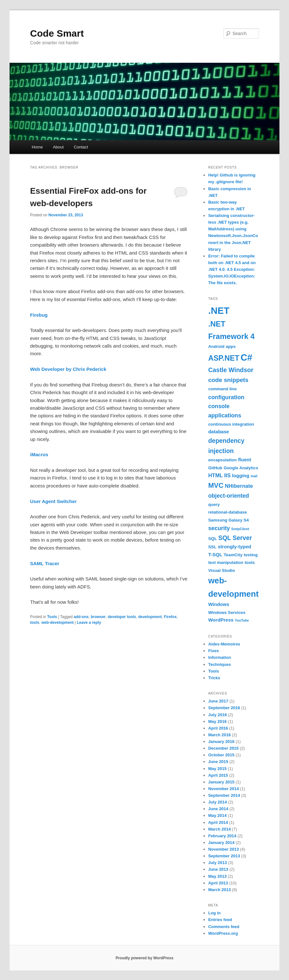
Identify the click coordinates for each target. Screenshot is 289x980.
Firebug (39, 315)
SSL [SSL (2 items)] (212, 547)
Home (37, 147)
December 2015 (223, 748)
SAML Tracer (44, 563)
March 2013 (220, 890)
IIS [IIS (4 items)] (227, 476)
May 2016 (218, 721)
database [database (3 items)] (219, 432)
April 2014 (218, 822)
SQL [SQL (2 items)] (213, 539)
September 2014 (224, 795)
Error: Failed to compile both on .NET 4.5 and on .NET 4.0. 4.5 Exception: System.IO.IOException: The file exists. (232, 270)
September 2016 (224, 708)
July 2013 (218, 863)
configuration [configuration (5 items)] (226, 397)
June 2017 (218, 701)
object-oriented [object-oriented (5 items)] (229, 496)
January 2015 (221, 782)
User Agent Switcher (53, 501)
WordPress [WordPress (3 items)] (221, 620)
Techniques (220, 664)
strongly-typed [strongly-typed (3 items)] (235, 547)
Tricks (214, 678)
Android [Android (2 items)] (216, 346)
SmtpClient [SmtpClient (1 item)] (240, 529)
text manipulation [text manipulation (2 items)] (226, 562)
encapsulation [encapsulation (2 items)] (222, 460)
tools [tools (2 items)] (250, 562)
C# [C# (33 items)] (246, 357)
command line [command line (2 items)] (222, 389)
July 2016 (218, 715)
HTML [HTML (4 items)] (216, 476)
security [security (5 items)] (219, 528)
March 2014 (220, 829)
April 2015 (218, 775)
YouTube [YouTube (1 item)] (242, 620)
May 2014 (218, 815)
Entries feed (220, 920)
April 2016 (218, 728)
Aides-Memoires (224, 644)
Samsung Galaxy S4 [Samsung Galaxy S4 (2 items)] (229, 520)
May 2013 (218, 876)
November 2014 (224, 789)
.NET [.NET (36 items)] (219, 310)
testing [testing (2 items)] (251, 555)
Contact (81, 147)
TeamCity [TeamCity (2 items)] (233, 555)
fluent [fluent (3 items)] (245, 460)
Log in (215, 913)
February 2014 (222, 836)
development (150, 617)
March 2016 (220, 735)
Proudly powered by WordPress (144, 958)
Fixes (214, 651)
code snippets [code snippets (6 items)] (228, 380)
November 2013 (224, 849)
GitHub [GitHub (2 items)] (215, 468)
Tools (52, 617)
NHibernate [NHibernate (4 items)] (239, 486)
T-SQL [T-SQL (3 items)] (215, 555)
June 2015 (218, 762)
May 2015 (218, 769)
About (58, 147)
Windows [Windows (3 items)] (219, 604)
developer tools (122, 617)
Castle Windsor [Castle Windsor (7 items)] (231, 370)
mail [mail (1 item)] (254, 476)
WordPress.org (223, 933)
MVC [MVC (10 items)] (216, 486)
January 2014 (221, 843)
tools (35, 623)
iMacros (39, 454)
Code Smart (57, 33)
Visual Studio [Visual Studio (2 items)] (222, 570)
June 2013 (218, 869)
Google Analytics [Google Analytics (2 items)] (241, 468)
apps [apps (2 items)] (231, 346)
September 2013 (224, 856)
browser (98, 617)
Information (220, 657)
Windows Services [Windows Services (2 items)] (227, 612)
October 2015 (221, 755)
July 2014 (218, 802)
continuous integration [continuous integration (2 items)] (231, 424)
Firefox (170, 617)
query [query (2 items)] (214, 504)
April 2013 (218, 883)
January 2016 (221, 742)
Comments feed (224, 927)
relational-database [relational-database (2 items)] (228, 512)
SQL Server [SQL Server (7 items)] (235, 538)
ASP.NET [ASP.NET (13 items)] (224, 358)
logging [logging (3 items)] (241, 476)
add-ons (81, 617)
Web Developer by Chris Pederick (68, 369)
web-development (58, 623)
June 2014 (218, 809)
